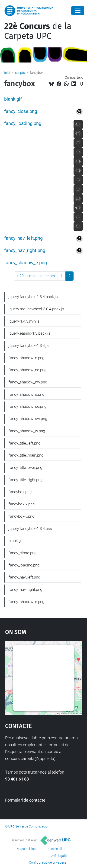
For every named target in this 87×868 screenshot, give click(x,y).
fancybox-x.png (22, 504)
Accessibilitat (57, 849)
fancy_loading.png (23, 123)
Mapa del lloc (26, 849)
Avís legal (58, 856)
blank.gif (13, 99)
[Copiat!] (81, 84)
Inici (7, 73)
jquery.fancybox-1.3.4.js (29, 345)
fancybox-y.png (21, 516)
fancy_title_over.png (25, 467)
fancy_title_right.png (26, 480)
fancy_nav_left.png (23, 238)
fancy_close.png (21, 111)
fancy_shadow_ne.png (27, 370)
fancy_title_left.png (24, 443)
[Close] (78, 11)
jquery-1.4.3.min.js (24, 321)
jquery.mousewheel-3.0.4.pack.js (36, 309)
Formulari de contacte (25, 800)
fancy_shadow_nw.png (28, 382)
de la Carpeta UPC (38, 31)
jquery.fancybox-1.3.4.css (30, 529)
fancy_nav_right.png (25, 250)
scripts (20, 73)
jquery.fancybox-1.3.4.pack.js (33, 297)
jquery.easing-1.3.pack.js (29, 333)
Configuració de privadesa (48, 862)
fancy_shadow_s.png (26, 394)
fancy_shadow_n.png (26, 358)
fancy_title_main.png (26, 455)
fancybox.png (20, 492)
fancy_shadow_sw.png (28, 419)
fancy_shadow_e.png (26, 263)
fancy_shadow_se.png (27, 406)
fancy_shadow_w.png (27, 431)
